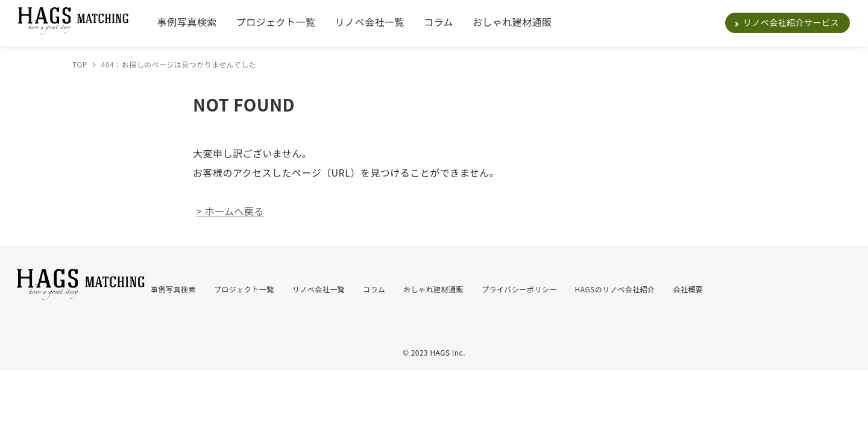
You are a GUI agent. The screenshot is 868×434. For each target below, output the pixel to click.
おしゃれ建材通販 (512, 22)
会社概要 (688, 289)
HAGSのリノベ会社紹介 (615, 289)
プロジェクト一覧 (276, 22)
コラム (439, 22)
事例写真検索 (187, 22)
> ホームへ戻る (230, 211)
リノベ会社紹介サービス (791, 22)
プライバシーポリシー (519, 289)
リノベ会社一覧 (370, 22)
